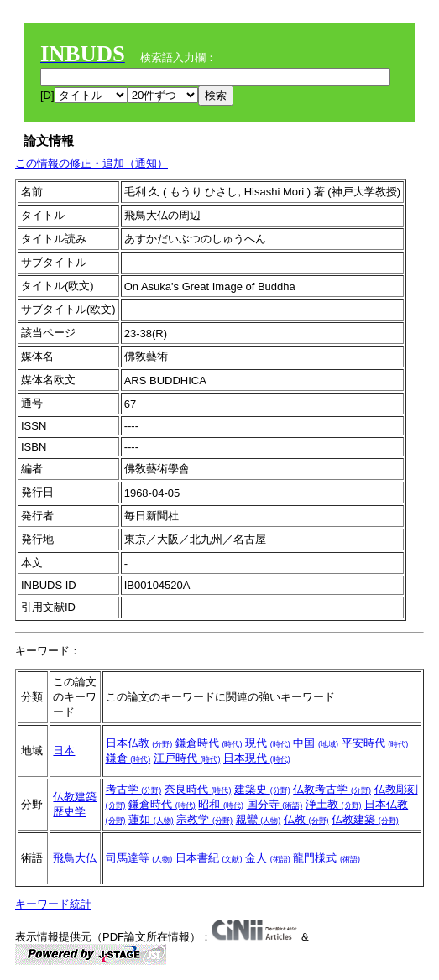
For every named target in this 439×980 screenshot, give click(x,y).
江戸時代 (187, 758)
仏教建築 (75, 797)
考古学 (134, 789)
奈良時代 (198, 789)
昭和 (221, 804)
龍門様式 (327, 858)
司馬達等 (139, 858)
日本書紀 (209, 858)
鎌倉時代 (209, 743)
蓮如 (151, 819)
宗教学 (204, 819)
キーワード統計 (53, 904)
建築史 (262, 789)
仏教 (306, 819)
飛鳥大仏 (75, 858)
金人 (268, 858)
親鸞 (259, 819)
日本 (64, 751)
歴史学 (69, 812)
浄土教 (334, 804)
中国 (316, 743)
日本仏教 (139, 743)
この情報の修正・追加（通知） (91, 163)
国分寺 (275, 804)
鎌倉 (128, 758)
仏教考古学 (332, 789)
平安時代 (375, 743)
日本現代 (257, 758)
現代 (268, 743)
